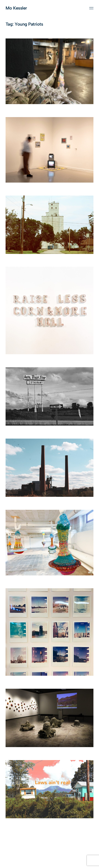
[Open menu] (91, 8)
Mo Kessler (16, 8)
